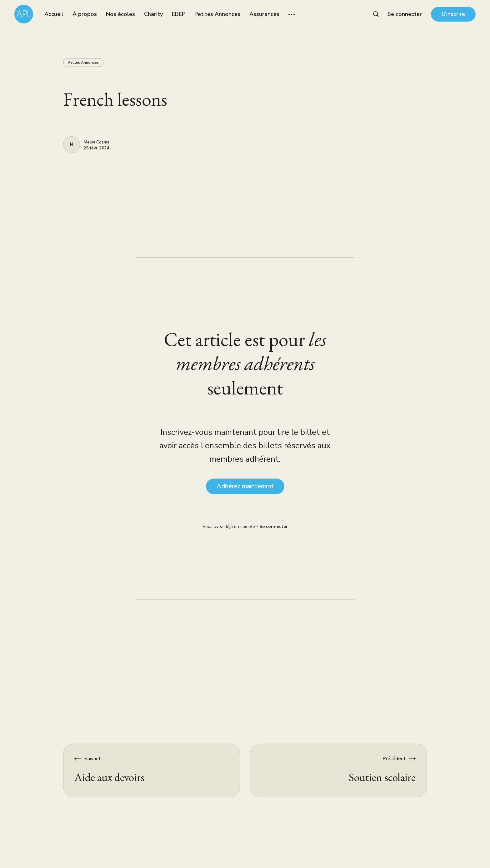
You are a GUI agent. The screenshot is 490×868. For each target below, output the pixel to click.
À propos (85, 14)
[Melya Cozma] (72, 145)
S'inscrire (453, 14)
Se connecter (405, 14)
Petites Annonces (217, 14)
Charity (153, 14)
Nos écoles (120, 14)
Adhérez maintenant (245, 486)
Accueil (54, 14)
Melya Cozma (97, 143)
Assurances (264, 14)
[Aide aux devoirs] (152, 771)
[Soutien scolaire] (339, 771)
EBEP (179, 14)
